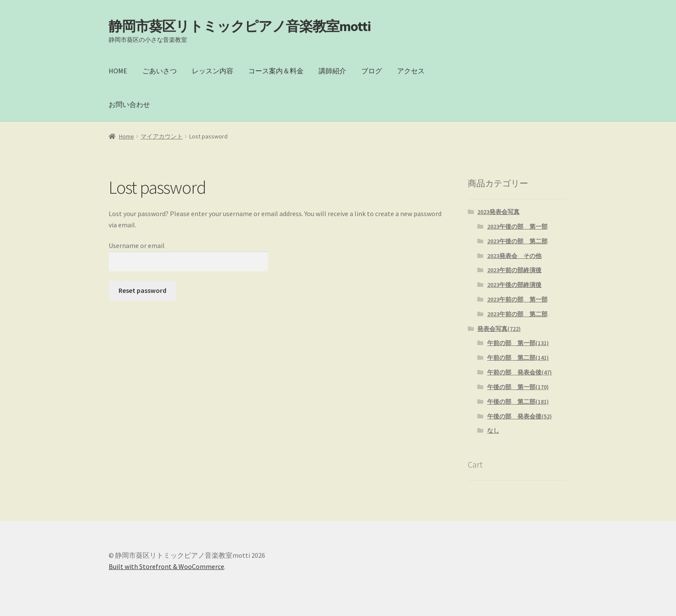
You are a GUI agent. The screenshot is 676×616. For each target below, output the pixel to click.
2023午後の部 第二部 (517, 241)
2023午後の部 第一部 (517, 226)
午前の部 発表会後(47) (520, 372)
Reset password (142, 290)
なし (493, 431)
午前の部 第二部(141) (518, 358)
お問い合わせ (129, 104)
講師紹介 (332, 71)
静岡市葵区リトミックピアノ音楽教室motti (240, 26)
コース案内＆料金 (276, 71)
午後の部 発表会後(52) (520, 416)
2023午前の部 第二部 (517, 314)
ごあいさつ (160, 71)
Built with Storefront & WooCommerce (166, 566)
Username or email (137, 245)
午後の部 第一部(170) (518, 387)
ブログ (372, 71)
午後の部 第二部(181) (518, 402)
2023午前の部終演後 (514, 270)
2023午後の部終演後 (514, 285)
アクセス (411, 71)
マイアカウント (162, 136)
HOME (118, 71)
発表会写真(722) (499, 329)
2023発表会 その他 (514, 256)
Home (127, 136)
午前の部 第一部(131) (518, 343)
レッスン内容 (213, 71)
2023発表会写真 (498, 212)
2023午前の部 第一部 (517, 299)
